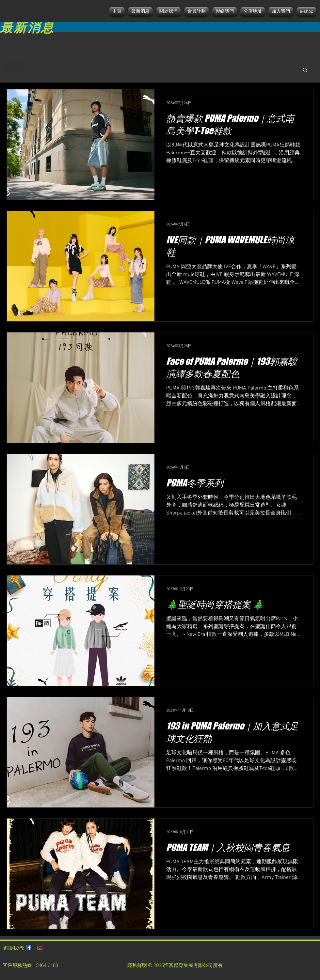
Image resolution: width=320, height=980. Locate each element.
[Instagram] (40, 947)
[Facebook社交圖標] (29, 947)
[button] (305, 70)
